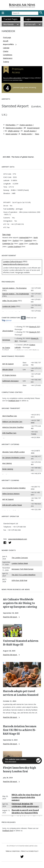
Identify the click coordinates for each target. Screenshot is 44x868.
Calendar (6, 48)
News (37, 134)
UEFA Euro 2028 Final (19, 580)
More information (11, 762)
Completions (8, 55)
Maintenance (8, 58)
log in (26, 78)
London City (34, 244)
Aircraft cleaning (30, 131)
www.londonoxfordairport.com (16, 264)
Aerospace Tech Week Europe (23, 569)
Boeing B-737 (34, 327)
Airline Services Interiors (11, 494)
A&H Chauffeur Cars (10, 416)
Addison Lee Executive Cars (12, 422)
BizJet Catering (8, 469)
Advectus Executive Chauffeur (13, 427)
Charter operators (26, 125)
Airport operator (11, 134)
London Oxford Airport (13, 262)
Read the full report (11, 617)
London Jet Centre (9, 306)
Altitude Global (8, 369)
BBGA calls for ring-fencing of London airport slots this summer (26, 797)
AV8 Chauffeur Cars (9, 433)
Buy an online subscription (12, 78)
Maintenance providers (14, 128)
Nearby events (27, 134)
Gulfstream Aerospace (10, 381)
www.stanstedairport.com (18, 539)
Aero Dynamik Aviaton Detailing (14, 488)
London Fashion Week (20, 563)
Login (28, 19)
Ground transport (33, 128)
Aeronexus (6, 340)
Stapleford (28, 241)
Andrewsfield (24, 238)
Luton (21, 244)
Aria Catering (7, 463)
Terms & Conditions (13, 851)
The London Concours (20, 558)
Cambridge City (8, 244)
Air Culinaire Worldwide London (14, 458)
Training (6, 62)
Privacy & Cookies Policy (30, 851)
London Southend (14, 247)
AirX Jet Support (8, 364)
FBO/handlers (11, 125)
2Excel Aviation (8, 331)
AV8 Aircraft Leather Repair (12, 505)
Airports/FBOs (8, 44)
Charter (6, 51)
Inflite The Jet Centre (10, 301)
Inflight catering (13, 131)
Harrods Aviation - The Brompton (14, 288)
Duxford (16, 241)
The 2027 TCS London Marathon (24, 575)
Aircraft (6, 41)
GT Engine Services (9, 375)
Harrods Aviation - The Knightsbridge (16, 294)
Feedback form (14, 401)
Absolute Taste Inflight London (14, 452)
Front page (7, 37)
